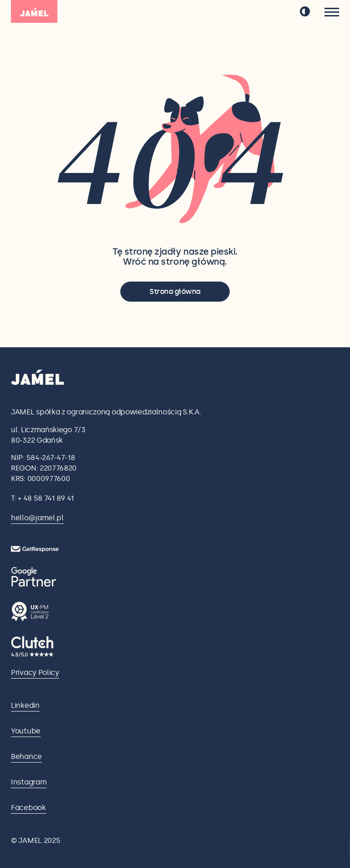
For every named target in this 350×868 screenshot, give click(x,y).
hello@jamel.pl (37, 518)
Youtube (26, 731)
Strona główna (175, 291)
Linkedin (25, 705)
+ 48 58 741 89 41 (46, 498)
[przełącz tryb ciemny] (305, 11)
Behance (26, 756)
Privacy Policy (35, 672)
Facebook (28, 808)
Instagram (29, 782)
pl (281, 12)
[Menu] (332, 12)
